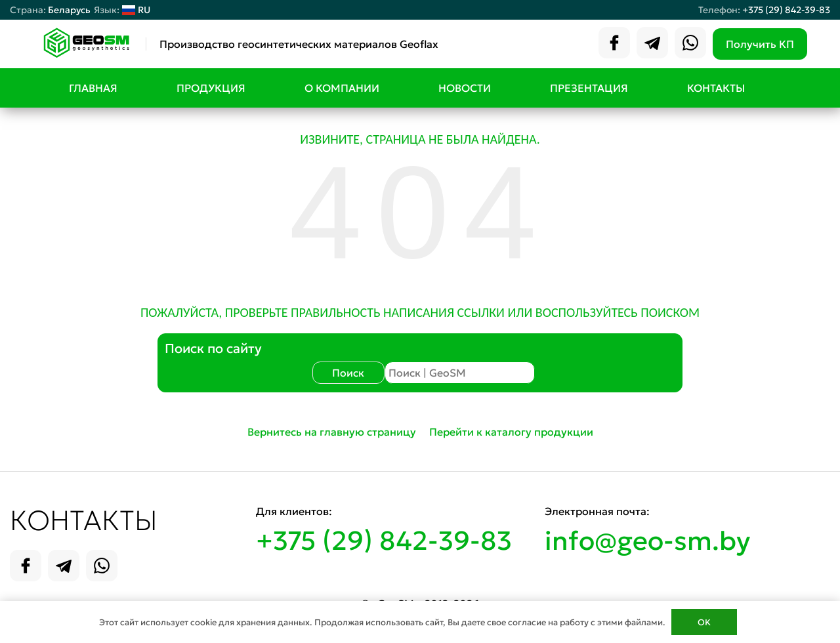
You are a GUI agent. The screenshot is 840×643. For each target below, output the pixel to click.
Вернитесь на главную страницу (332, 432)
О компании (342, 88)
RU (122, 10)
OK (704, 622)
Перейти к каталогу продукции (511, 432)
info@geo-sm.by (647, 541)
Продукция (211, 88)
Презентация (589, 88)
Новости (465, 88)
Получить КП (760, 44)
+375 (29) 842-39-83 (786, 10)
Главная (93, 88)
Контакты (716, 88)
